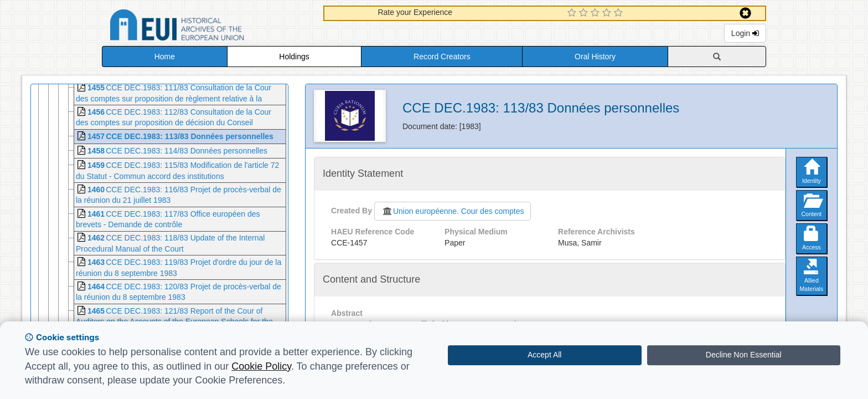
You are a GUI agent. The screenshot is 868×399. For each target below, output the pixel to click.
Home (165, 57)
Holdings (294, 57)
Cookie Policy (261, 366)
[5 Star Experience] (620, 13)
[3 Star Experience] (596, 13)
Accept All (544, 355)
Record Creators (442, 57)
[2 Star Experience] (585, 13)
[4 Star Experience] (608, 13)
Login (745, 33)
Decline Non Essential (744, 355)
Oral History (595, 57)
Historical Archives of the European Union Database (208, 27)
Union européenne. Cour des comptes (453, 211)
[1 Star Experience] (573, 13)
